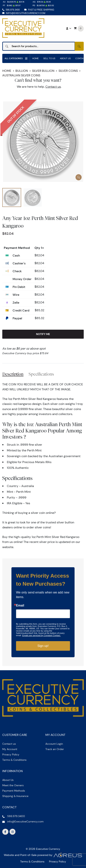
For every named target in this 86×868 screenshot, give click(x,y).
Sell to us (49, 58)
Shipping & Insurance (15, 796)
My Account (10, 749)
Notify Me (43, 334)
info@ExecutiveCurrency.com (26, 13)
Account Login (54, 744)
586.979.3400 (13, 10)
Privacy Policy (11, 754)
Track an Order (55, 749)
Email (20, 606)
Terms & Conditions (14, 760)
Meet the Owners (13, 785)
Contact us (53, 87)
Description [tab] (13, 374)
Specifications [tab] (41, 374)
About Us (65, 58)
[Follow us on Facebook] (5, 832)
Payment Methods (14, 791)
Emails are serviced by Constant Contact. (41, 635)
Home (35, 58)
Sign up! (43, 646)
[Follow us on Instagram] (13, 832)
